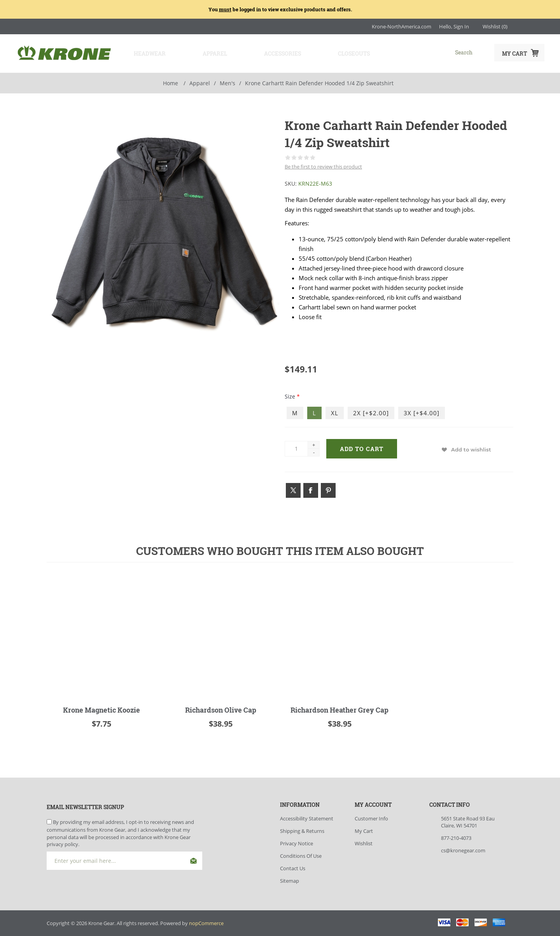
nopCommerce (206, 922)
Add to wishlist (471, 448)
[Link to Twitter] (293, 489)
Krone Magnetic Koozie (101, 708)
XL (335, 411)
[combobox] (434, 52)
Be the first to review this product (323, 165)
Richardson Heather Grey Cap (339, 708)
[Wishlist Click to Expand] (495, 26)
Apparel (209, 53)
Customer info (371, 817)
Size (291, 395)
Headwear (146, 53)
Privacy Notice (297, 842)
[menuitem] (317, 817)
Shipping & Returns (302, 829)
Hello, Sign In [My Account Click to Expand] (454, 26)
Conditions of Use (301, 854)
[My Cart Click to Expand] (519, 53)
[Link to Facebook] (529, 26)
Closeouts (345, 53)
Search (480, 52)
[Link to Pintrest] (328, 489)
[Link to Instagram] (517, 26)
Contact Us (293, 867)
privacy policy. (63, 842)
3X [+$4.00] (422, 411)
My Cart (364, 829)
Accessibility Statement (307, 817)
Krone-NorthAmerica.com (402, 26)
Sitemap (290, 879)
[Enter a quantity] (296, 447)
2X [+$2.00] (371, 411)
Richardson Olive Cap (221, 708)
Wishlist (364, 842)
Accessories (275, 53)
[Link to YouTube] (541, 26)
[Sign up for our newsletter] (124, 859)
